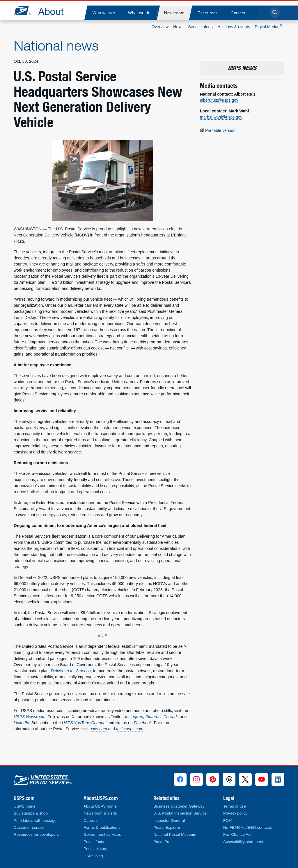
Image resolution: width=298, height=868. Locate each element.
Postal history (95, 849)
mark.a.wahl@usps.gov (221, 117)
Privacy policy (235, 813)
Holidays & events (234, 27)
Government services (102, 834)
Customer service (29, 827)
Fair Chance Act (237, 834)
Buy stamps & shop (31, 813)
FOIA (228, 821)
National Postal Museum (175, 834)
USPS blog (93, 856)
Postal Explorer (167, 827)
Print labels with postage (35, 821)
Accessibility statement (243, 842)
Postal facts (94, 842)
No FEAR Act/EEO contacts (248, 827)
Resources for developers (36, 834)
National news (56, 45)
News (178, 27)
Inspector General (169, 821)
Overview (160, 27)
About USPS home (100, 806)
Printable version (220, 130)
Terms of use (235, 806)
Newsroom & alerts (100, 813)
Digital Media (268, 27)
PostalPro (162, 842)
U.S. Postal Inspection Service (180, 813)
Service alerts (200, 27)
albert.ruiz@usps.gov (219, 100)
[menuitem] (104, 13)
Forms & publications (102, 827)
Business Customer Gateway (179, 806)
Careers (91, 821)
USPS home (25, 806)
